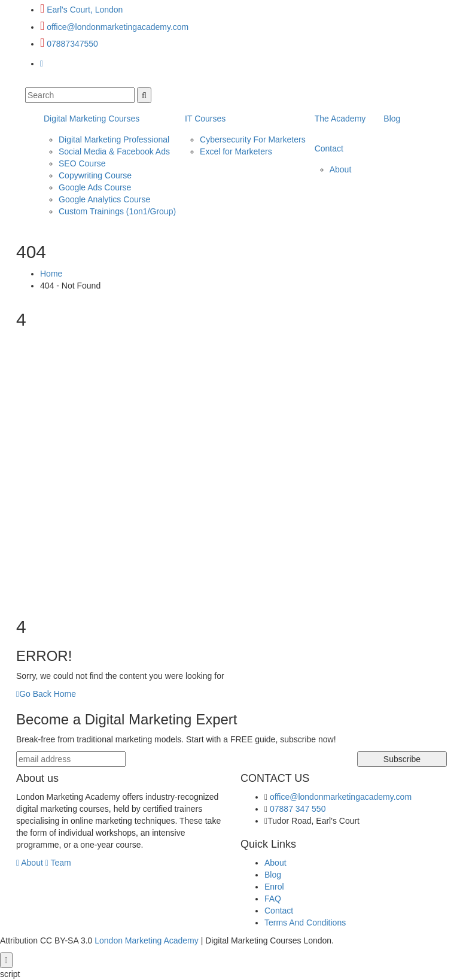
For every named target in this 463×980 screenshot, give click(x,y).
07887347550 (72, 44)
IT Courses (205, 119)
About (341, 169)
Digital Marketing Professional (114, 139)
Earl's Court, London (85, 10)
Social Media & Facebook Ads (114, 151)
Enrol (274, 887)
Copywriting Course (95, 175)
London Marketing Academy (147, 940)
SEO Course (82, 163)
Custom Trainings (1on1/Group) (117, 211)
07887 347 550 (298, 809)
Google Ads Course (95, 187)
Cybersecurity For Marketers (253, 139)
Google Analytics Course (104, 199)
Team (58, 863)
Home (51, 274)
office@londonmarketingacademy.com (118, 27)
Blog (392, 119)
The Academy (340, 119)
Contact (329, 148)
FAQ (273, 899)
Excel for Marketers (236, 151)
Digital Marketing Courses (92, 119)
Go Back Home (46, 694)
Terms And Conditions (305, 923)
